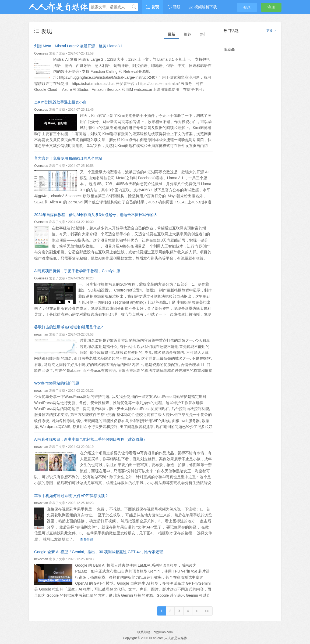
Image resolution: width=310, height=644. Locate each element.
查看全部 (86, 539)
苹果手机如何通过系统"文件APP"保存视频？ (71, 496)
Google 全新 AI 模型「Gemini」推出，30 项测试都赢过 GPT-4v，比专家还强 (99, 552)
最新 (171, 34)
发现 (153, 7)
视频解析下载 (203, 7)
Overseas (41, 53)
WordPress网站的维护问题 (57, 383)
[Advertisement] (250, 136)
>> (207, 611)
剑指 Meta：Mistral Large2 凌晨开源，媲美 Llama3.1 (78, 46)
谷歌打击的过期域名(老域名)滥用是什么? (68, 327)
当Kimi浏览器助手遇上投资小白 (60, 102)
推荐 (188, 34)
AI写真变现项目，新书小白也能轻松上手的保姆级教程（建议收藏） (91, 439)
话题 (174, 7)
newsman (41, 334)
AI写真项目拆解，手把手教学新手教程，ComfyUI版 (77, 271)
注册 (271, 7)
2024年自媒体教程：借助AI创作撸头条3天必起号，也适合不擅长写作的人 (96, 215)
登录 (247, 7)
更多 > (271, 31)
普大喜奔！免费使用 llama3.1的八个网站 (68, 158)
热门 (204, 34)
